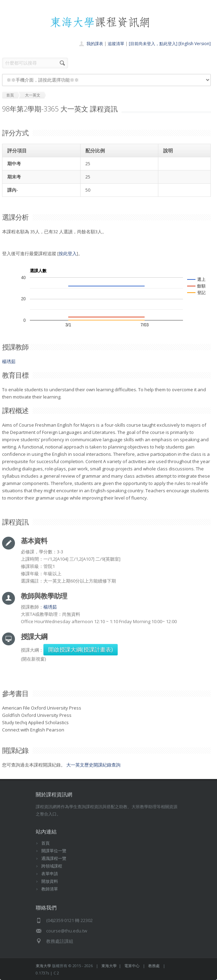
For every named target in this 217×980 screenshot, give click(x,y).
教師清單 (50, 889)
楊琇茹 (9, 361)
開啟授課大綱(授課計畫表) (81, 650)
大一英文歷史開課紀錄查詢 (93, 765)
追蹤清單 (116, 44)
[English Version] (195, 44)
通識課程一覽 (54, 858)
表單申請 (50, 874)
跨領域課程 (52, 866)
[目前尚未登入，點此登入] (153, 44)
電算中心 (132, 966)
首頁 (45, 843)
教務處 (154, 966)
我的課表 (95, 44)
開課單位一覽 (54, 851)
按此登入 (68, 253)
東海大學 (43, 966)
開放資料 (50, 881)
